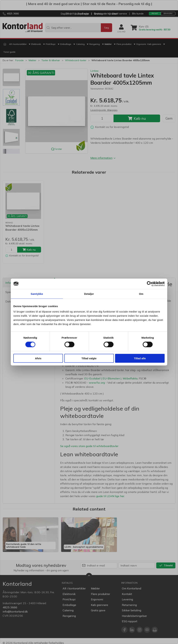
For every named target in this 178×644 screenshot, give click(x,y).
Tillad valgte (89, 358)
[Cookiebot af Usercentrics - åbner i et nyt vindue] (149, 284)
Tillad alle (140, 358)
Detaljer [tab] (89, 294)
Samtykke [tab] (37, 294)
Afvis (38, 358)
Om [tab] (141, 294)
